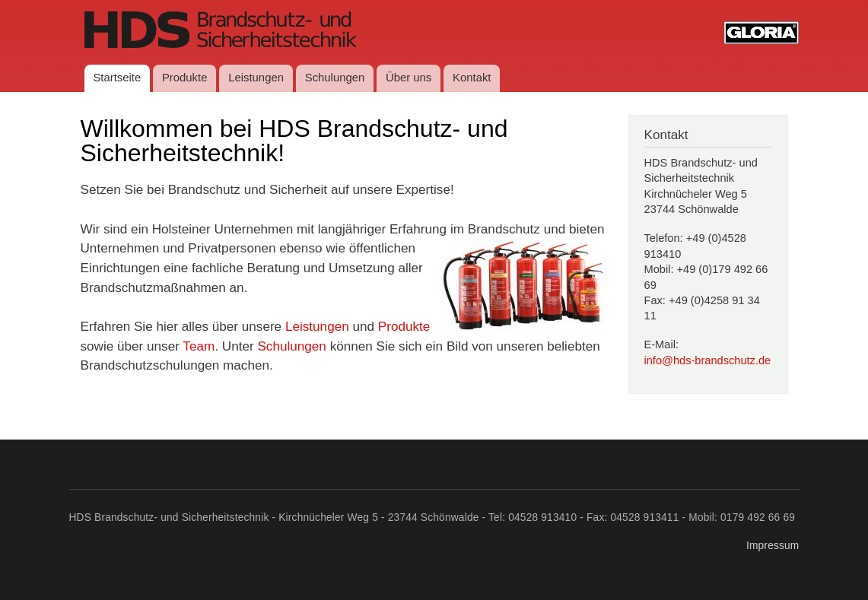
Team (199, 346)
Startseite (117, 78)
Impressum (773, 546)
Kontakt (472, 78)
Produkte (184, 78)
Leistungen (256, 78)
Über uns (409, 78)
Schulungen (335, 78)
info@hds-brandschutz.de (708, 360)
